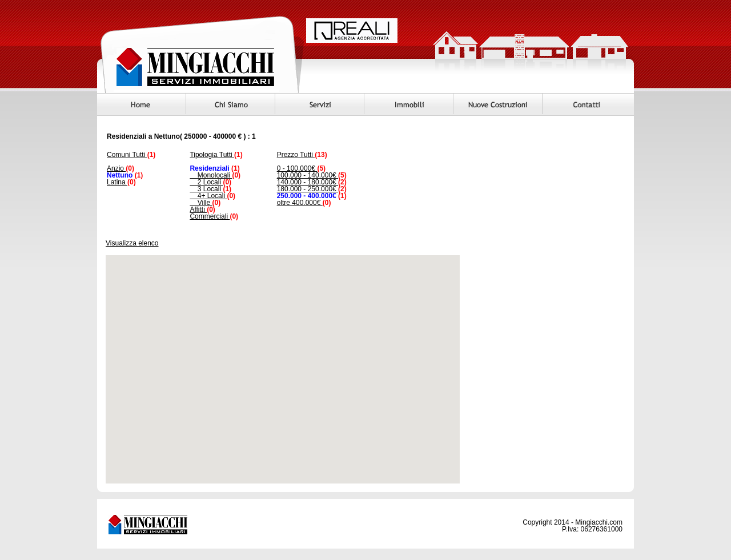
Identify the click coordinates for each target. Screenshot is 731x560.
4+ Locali (208, 196)
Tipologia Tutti (212, 155)
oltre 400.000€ (300, 203)
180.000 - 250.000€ (308, 189)
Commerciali (210, 216)
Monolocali (211, 175)
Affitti (198, 210)
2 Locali (206, 182)
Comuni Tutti (127, 155)
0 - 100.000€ (297, 168)
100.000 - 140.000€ (308, 175)
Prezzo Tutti (296, 155)
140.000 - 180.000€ (308, 182)
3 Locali (206, 189)
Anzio (116, 168)
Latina (117, 182)
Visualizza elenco (132, 243)
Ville (201, 203)
